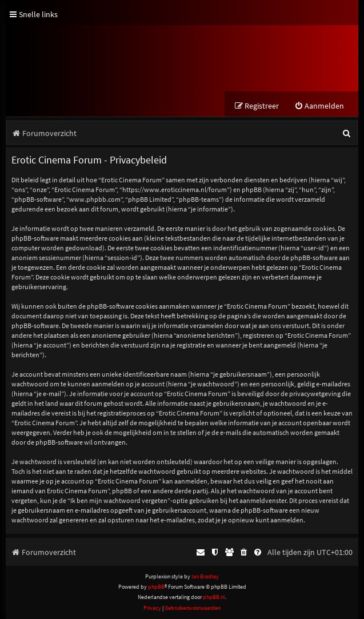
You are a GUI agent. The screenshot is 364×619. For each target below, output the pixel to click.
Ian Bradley (205, 576)
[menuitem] (319, 106)
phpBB (156, 587)
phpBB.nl (214, 597)
